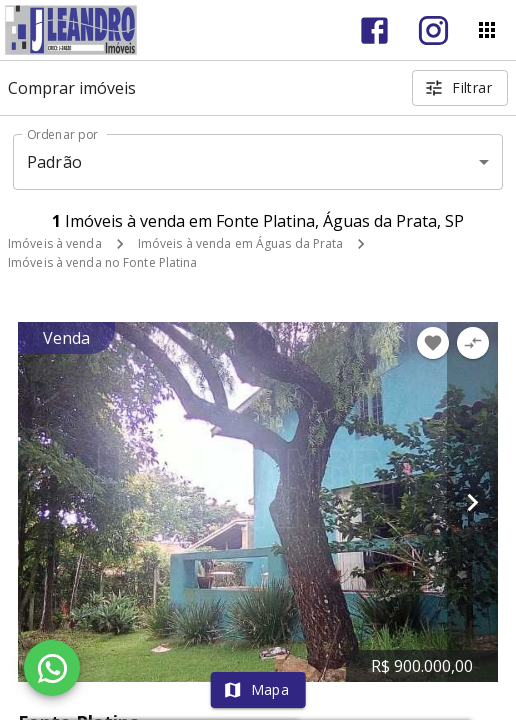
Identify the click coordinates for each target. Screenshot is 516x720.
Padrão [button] (54, 162)
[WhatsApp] (52, 668)
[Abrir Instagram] (433, 30)
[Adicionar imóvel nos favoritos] (433, 343)
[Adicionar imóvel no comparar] (473, 343)
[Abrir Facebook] (374, 30)
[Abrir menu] (487, 30)
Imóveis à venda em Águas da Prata (241, 243)
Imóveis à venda (55, 243)
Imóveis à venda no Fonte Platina (103, 262)
